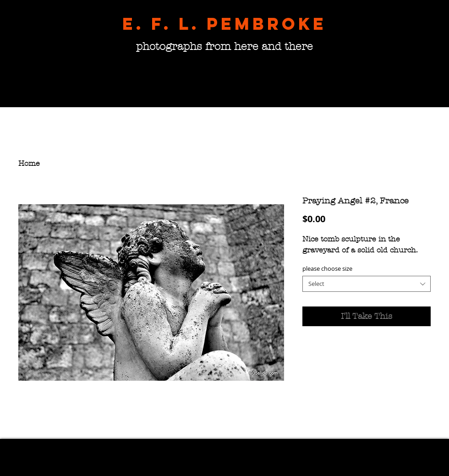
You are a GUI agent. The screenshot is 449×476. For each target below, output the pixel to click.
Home (29, 163)
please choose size (327, 268)
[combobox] (367, 284)
